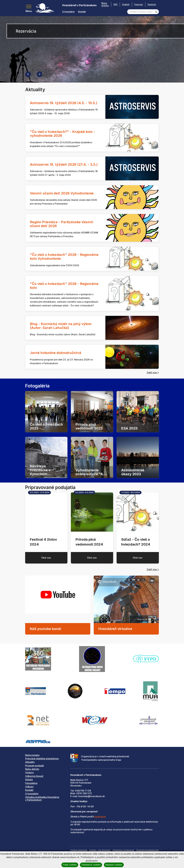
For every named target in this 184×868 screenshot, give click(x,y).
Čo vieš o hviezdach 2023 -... (46, 426)
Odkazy (29, 787)
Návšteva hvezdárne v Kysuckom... (40, 470)
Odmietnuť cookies (91, 865)
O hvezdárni (68, 12)
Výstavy (29, 772)
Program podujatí (34, 766)
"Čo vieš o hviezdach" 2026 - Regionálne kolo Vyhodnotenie (64, 257)
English (126, 4)
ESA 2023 (129, 428)
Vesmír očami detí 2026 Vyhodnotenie (62, 193)
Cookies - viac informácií (100, 850)
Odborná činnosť (34, 776)
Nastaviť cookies (114, 865)
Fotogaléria (31, 783)
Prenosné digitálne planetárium (42, 759)
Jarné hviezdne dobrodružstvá (56, 353)
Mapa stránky (105, 4)
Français (139, 4)
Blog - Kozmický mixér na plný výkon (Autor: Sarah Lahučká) (61, 326)
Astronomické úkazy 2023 (133, 472)
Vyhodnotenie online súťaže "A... (91, 472)
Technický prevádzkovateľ (147, 850)
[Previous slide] (28, 74)
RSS (116, 4)
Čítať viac (46, 558)
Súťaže (29, 780)
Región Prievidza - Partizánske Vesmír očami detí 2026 (62, 224)
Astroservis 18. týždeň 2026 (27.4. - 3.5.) (64, 164)
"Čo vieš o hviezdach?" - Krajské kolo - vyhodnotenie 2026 (63, 134)
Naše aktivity (32, 769)
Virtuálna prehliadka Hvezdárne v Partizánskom (42, 798)
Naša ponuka (32, 755)
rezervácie (100, 817)
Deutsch (152, 4)
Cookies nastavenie (79, 850)
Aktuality (30, 762)
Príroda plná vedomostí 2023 (89, 426)
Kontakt (82, 12)
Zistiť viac (153, 373)
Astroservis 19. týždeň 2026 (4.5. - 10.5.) (64, 103)
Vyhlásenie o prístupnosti (123, 850)
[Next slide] (40, 74)
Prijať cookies (70, 865)
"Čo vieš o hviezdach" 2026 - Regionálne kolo (64, 286)
